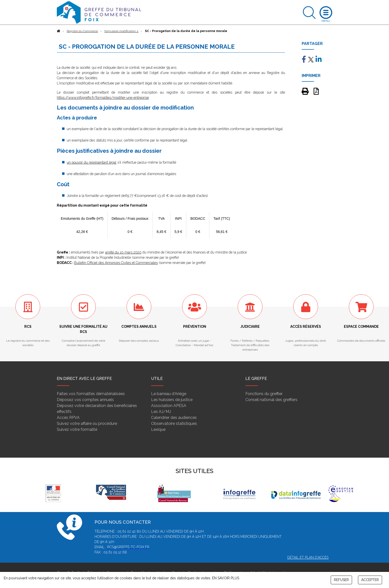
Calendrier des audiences (174, 418)
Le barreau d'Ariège (169, 394)
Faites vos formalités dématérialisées (91, 394)
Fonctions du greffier (264, 394)
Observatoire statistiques (174, 423)
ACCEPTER (370, 580)
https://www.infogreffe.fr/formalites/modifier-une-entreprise (103, 98)
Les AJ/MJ (161, 412)
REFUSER (341, 580)
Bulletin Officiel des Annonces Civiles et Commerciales (116, 263)
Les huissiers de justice (172, 400)
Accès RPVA (68, 418)
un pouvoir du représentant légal (92, 162)
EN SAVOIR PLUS (226, 578)
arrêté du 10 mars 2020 (123, 252)
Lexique (158, 429)
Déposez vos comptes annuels (85, 400)
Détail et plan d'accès (308, 557)
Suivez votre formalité (77, 429)
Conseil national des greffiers (271, 400)
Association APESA (169, 406)
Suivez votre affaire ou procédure (87, 423)
